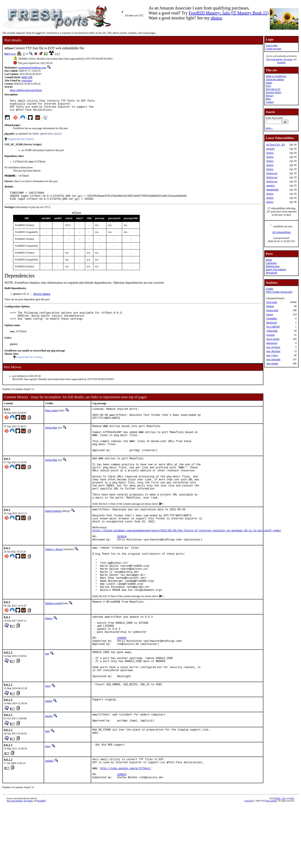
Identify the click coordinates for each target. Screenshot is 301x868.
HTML (277, 861)
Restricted (272, 323)
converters (27, 81)
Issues (269, 83)
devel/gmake (42, 301)
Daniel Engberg (53, 539)
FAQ (268, 86)
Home (269, 260)
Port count (272, 302)
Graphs (270, 289)
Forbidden (272, 319)
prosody (271, 149)
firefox (270, 153)
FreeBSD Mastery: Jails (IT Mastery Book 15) (229, 13)
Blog (268, 99)
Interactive (272, 343)
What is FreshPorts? (276, 76)
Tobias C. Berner (54, 584)
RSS (292, 861)
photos (216, 18)
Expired (270, 335)
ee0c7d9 (27, 78)
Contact (270, 102)
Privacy (270, 96)
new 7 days (272, 355)
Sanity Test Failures (276, 269)
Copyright (249, 863)
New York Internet (274, 59)
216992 (122, 688)
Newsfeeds (271, 273)
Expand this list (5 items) (21, 142)
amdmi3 (49, 819)
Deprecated (272, 310)
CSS (283, 861)
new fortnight (273, 359)
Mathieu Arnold (53, 648)
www (13, 54)
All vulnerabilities (282, 232)
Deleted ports (273, 266)
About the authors (275, 79)
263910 (122, 571)
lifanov (49, 663)
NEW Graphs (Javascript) (279, 292)
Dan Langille (271, 863)
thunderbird (272, 190)
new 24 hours (273, 347)
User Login (272, 45)
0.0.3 (7, 54)
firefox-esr (272, 173)
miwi (48, 743)
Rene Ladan (51, 421)
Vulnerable (272, 331)
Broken (270, 306)
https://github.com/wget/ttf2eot (26, 91)
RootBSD (282, 63)
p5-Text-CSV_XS (276, 145)
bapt (47, 789)
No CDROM (273, 327)
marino (49, 773)
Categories (271, 263)
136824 (122, 836)
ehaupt (49, 758)
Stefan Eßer (51, 441)
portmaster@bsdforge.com (32, 68)
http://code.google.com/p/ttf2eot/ (126, 829)
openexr (271, 186)
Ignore (270, 314)
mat (47, 705)
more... (269, 128)
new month (272, 364)
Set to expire (273, 339)
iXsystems (288, 59)
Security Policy (274, 92)
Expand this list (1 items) (30, 367)
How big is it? (273, 89)
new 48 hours (273, 351)
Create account (273, 49)
